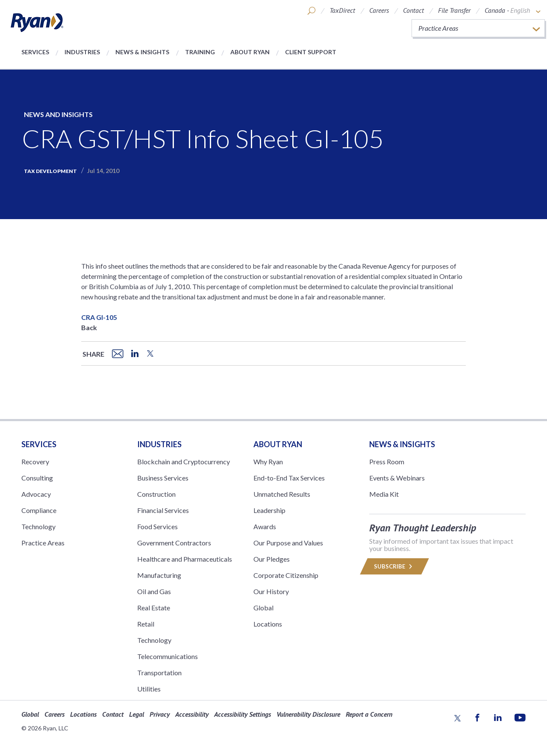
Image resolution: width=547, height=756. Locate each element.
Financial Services (163, 510)
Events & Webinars (397, 478)
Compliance (39, 510)
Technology (38, 526)
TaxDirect (342, 10)
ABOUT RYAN (278, 444)
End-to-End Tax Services (289, 478)
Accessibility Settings (243, 714)
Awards (265, 526)
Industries (82, 52)
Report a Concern (369, 714)
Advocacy (36, 494)
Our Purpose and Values (288, 543)
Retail (146, 624)
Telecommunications (168, 656)
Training (200, 52)
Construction (156, 494)
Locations (268, 624)
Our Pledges (272, 559)
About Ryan (250, 52)
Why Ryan (268, 462)
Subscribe (394, 566)
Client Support (311, 52)
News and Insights (58, 114)
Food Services (157, 526)
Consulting (37, 478)
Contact (413, 10)
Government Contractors (174, 543)
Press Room (387, 462)
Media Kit (384, 494)
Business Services (163, 478)
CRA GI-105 (99, 317)
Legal (137, 714)
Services (35, 52)
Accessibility (192, 714)
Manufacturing (159, 575)
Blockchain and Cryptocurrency (184, 462)
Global (263, 608)
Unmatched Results (282, 494)
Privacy (160, 714)
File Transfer (454, 10)
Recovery (35, 462)
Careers (379, 10)
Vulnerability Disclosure (308, 714)
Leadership (269, 510)
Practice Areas (43, 543)
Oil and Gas (154, 591)
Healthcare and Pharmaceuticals (185, 559)
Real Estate (154, 608)
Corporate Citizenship (286, 575)
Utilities (149, 689)
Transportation (159, 672)
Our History (271, 591)
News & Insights (142, 52)
